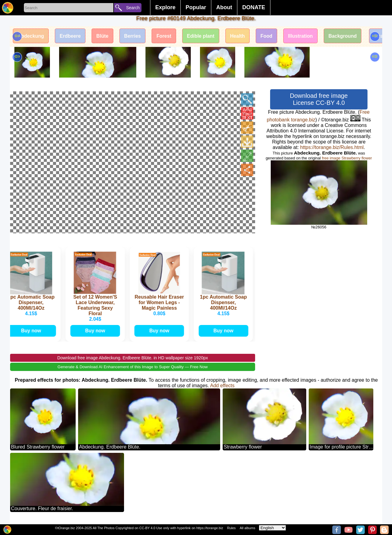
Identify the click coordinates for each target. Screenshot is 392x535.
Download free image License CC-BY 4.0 (319, 99)
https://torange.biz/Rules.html (332, 147)
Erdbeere (71, 36)
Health (241, 36)
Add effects (222, 385)
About (224, 7)
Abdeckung (31, 36)
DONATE (254, 7)
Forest (166, 36)
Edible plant (204, 36)
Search (133, 8)
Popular (196, 7)
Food (270, 36)
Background (347, 36)
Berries (134, 36)
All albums (248, 528)
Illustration (304, 36)
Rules (231, 528)
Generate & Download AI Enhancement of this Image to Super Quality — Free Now (133, 367)
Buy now (32, 330)
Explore (165, 7)
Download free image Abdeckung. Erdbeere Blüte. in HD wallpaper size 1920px (133, 357)
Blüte (104, 36)
